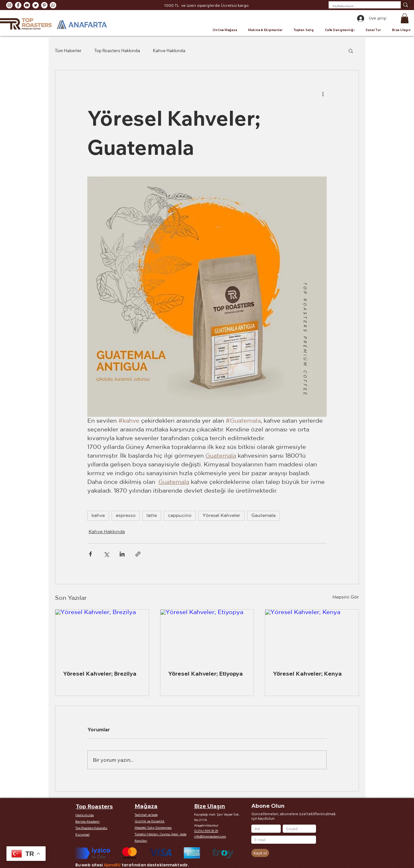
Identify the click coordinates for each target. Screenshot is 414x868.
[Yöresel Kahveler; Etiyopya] (207, 636)
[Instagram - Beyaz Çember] (9, 5)
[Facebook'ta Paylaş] (90, 554)
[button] (405, 18)
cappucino (180, 516)
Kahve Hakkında (169, 51)
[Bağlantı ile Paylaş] (138, 554)
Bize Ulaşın (210, 806)
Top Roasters (94, 806)
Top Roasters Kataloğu (91, 828)
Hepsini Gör (346, 597)
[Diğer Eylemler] (323, 94)
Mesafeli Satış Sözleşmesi (153, 828)
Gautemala (263, 516)
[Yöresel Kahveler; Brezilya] (102, 636)
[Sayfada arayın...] (360, 6)
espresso (126, 516)
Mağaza (146, 806)
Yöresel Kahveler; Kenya (307, 674)
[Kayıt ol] (260, 853)
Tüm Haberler (68, 51)
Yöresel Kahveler (221, 516)
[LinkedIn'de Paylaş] (122, 554)
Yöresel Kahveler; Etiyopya (206, 674)
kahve (98, 516)
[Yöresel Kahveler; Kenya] (312, 636)
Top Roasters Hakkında (117, 51)
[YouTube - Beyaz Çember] (27, 5)
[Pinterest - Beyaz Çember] (44, 5)
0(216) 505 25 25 (206, 831)
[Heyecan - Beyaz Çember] (36, 5)
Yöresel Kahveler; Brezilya (100, 674)
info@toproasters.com (210, 836)
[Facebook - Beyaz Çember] (18, 5)
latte (152, 516)
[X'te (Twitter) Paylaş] (106, 554)
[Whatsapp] (53, 5)
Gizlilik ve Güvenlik (150, 821)
